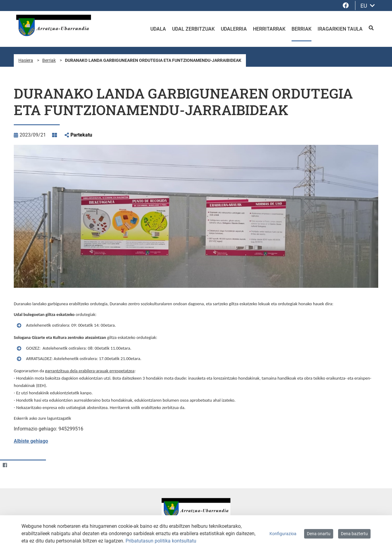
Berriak (49, 60)
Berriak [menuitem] (302, 29)
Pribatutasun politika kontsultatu (161, 541)
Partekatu (81, 135)
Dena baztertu (354, 534)
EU (368, 6)
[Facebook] (5, 465)
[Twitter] (17, 465)
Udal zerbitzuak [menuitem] (193, 29)
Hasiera (26, 60)
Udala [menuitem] (158, 29)
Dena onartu (319, 534)
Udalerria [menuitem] (234, 29)
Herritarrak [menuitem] (269, 29)
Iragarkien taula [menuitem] (340, 29)
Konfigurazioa (283, 534)
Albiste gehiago (31, 441)
